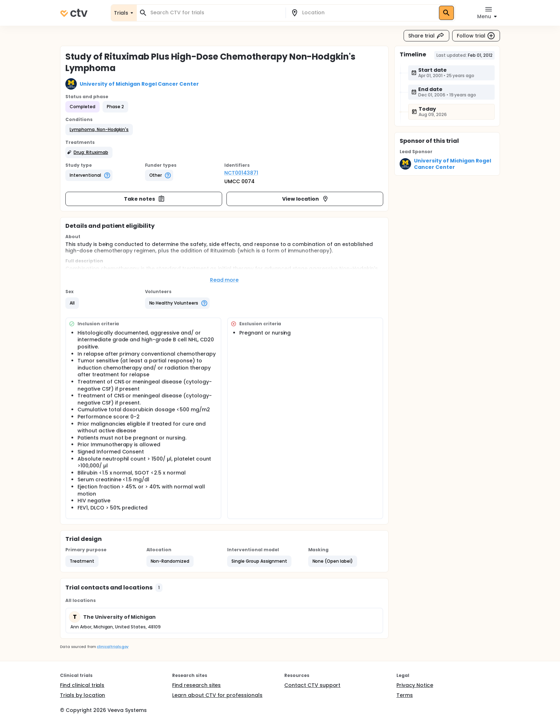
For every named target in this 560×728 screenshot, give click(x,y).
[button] (99, 130)
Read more (224, 280)
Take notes (144, 199)
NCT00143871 (241, 173)
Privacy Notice (415, 685)
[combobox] (215, 13)
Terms (405, 695)
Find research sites (196, 685)
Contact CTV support (312, 685)
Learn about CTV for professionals (217, 695)
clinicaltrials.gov (112, 647)
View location (306, 199)
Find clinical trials (82, 685)
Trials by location (82, 695)
